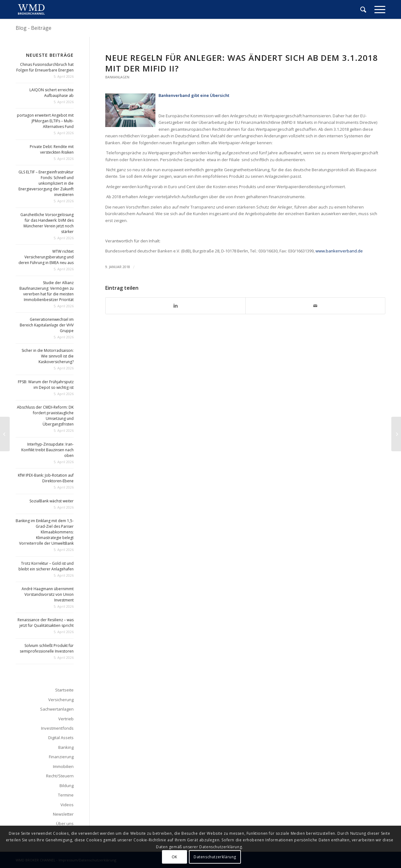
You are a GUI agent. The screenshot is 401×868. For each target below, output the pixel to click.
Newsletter (63, 814)
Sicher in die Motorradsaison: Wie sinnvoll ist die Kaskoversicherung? (48, 356)
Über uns (65, 823)
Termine (66, 795)
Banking (66, 747)
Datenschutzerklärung (215, 857)
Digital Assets (61, 738)
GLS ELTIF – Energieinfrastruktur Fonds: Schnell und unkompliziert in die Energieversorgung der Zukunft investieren (46, 183)
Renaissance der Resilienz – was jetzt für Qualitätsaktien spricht (46, 623)
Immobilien (63, 766)
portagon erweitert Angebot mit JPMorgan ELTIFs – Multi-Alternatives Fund (45, 121)
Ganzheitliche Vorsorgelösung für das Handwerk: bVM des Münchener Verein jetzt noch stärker (47, 223)
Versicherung (61, 700)
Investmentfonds (57, 728)
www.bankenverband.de (339, 251)
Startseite (64, 690)
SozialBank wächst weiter (52, 501)
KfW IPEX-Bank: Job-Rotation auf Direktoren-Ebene (46, 478)
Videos (67, 805)
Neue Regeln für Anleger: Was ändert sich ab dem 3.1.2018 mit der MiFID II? (242, 63)
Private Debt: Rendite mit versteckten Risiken (52, 149)
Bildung (67, 786)
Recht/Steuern (60, 776)
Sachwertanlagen (57, 709)
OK (174, 857)
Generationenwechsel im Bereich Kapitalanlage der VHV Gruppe (47, 325)
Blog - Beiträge (34, 28)
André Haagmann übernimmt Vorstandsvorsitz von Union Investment (48, 594)
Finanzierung (61, 757)
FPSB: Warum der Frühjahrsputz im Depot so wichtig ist (46, 385)
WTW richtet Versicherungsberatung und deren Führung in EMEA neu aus (46, 257)
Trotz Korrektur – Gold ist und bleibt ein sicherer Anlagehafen (46, 566)
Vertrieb (66, 719)
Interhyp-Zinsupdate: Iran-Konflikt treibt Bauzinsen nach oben (47, 450)
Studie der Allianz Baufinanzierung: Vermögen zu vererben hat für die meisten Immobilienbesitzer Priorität (47, 291)
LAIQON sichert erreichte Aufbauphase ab (52, 93)
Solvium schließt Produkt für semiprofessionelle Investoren (47, 648)
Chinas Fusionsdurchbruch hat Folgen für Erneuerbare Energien (45, 67)
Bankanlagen (117, 77)
